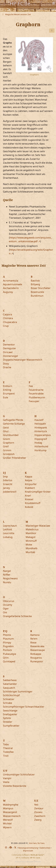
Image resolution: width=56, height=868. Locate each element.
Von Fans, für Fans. (37, 843)
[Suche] (54, 3)
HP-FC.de (20, 4)
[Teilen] (52, 31)
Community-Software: (28, 855)
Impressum (28, 851)
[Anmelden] (41, 2)
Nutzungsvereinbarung (28, 848)
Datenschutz (45, 848)
